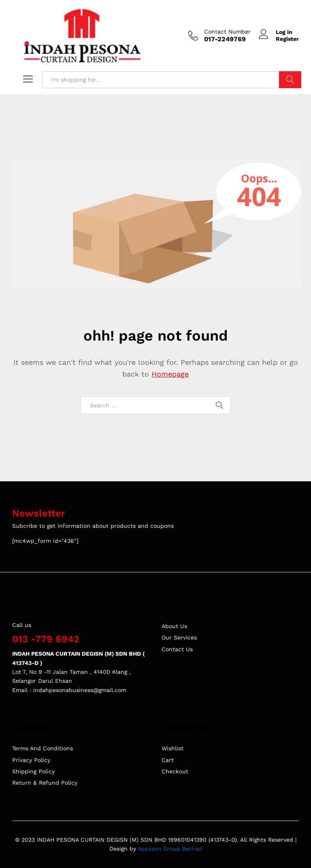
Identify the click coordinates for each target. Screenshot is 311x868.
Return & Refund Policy (45, 783)
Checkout (175, 771)
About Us (174, 626)
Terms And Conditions (43, 748)
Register (287, 39)
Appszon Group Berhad (170, 849)
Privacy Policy (31, 760)
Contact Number (227, 32)
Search (290, 80)
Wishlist (173, 748)
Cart (168, 760)
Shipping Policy (33, 771)
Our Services (179, 637)
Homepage (170, 374)
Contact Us (177, 649)
